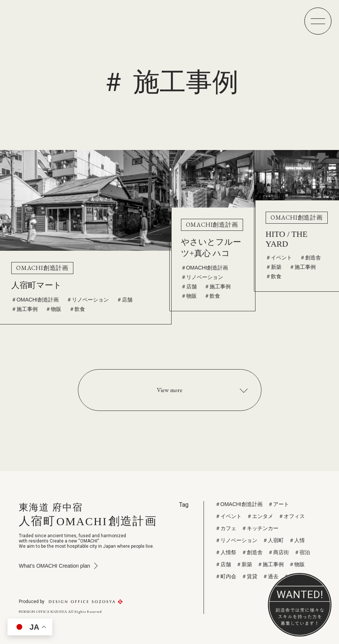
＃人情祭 (226, 552)
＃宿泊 (302, 552)
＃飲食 (77, 308)
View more (170, 390)
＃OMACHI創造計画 (35, 299)
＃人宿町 (273, 540)
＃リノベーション (88, 299)
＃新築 (274, 266)
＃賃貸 (249, 576)
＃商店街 (278, 552)
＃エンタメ (260, 516)
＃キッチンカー (260, 528)
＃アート (278, 504)
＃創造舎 (310, 257)
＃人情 (297, 540)
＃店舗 (125, 299)
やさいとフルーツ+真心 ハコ (211, 247)
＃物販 (53, 308)
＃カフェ (226, 528)
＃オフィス (292, 516)
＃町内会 (226, 576)
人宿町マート (36, 284)
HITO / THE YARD (287, 238)
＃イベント (279, 257)
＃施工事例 (24, 308)
